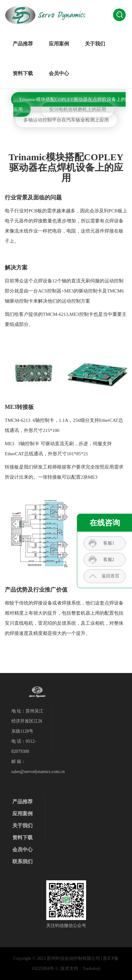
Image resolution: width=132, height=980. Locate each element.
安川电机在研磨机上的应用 (78, 109)
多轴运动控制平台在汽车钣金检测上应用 (66, 120)
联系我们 (22, 862)
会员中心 (59, 73)
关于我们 (95, 44)
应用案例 (59, 44)
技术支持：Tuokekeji (80, 968)
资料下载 (23, 73)
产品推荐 (23, 44)
